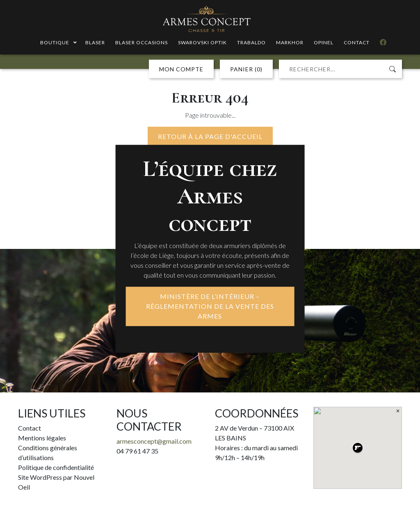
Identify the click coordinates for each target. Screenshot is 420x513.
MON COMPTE (181, 69)
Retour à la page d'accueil (210, 136)
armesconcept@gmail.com (154, 441)
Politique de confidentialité (56, 467)
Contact (30, 428)
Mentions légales (42, 438)
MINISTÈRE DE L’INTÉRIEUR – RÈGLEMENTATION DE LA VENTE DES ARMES (210, 307)
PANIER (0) (246, 69)
